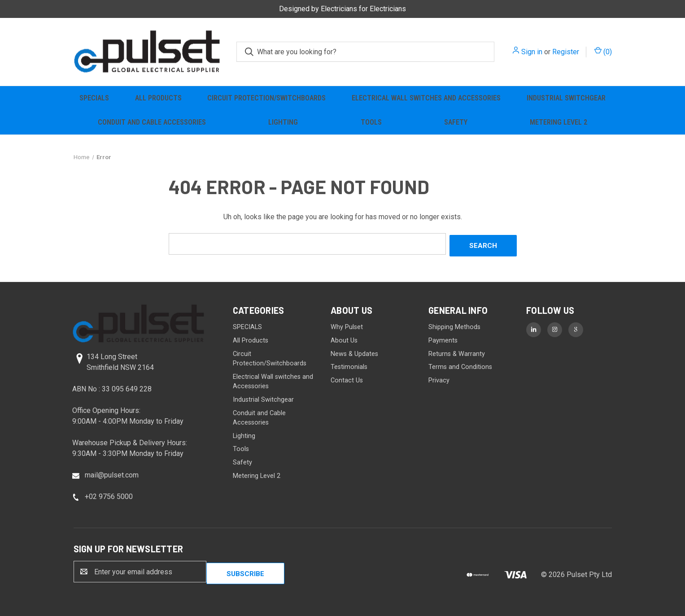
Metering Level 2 (558, 122)
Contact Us (347, 378)
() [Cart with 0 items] (603, 51)
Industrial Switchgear (566, 98)
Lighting (283, 122)
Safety (456, 122)
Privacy (439, 378)
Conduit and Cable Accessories (152, 122)
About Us (344, 338)
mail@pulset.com (112, 473)
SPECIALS (94, 98)
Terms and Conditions (460, 365)
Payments (443, 338)
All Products (158, 98)
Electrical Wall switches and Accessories (426, 98)
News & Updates (354, 352)
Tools (371, 122)
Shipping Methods (454, 325)
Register (566, 52)
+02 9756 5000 (109, 494)
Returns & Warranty (457, 352)
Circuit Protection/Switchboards (266, 98)
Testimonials (349, 365)
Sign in (532, 52)
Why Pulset (347, 325)
